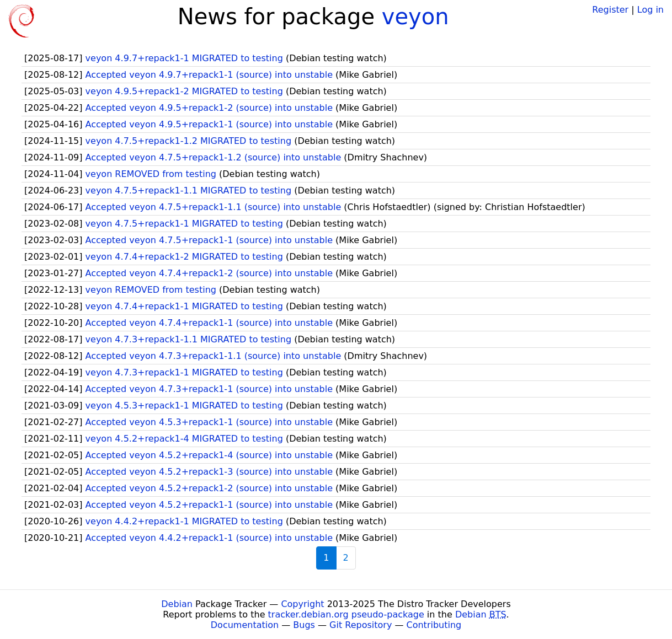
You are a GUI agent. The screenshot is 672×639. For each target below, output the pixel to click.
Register (610, 10)
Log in (650, 10)
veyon (415, 17)
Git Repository (361, 625)
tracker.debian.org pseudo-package (346, 614)
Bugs (304, 625)
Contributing (434, 625)
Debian (177, 604)
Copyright (302, 604)
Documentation (245, 625)
